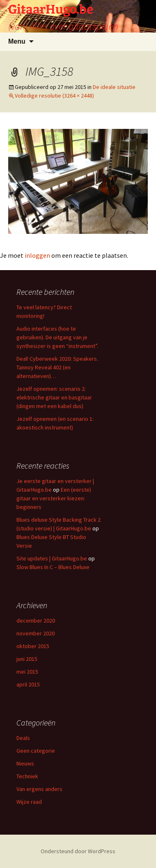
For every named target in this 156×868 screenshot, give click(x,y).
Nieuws (25, 763)
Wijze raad (29, 802)
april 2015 (28, 684)
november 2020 (36, 633)
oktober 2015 (33, 646)
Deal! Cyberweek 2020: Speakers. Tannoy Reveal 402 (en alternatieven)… (57, 367)
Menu (17, 41)
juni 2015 (27, 659)
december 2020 (36, 621)
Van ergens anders (39, 789)
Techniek (27, 776)
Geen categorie (36, 751)
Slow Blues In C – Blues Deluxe (53, 567)
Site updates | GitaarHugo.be (52, 558)
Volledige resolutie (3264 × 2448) (54, 96)
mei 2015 (27, 672)
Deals (23, 738)
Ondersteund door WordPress (78, 851)
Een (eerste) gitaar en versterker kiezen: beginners (54, 498)
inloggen (37, 255)
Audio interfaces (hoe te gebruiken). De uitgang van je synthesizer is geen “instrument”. (57, 337)
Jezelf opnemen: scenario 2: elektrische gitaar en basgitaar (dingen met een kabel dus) (54, 397)
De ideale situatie (114, 87)
